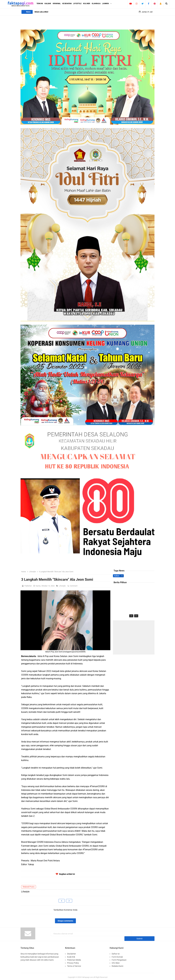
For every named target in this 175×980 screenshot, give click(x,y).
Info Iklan (116, 962)
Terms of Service (74, 965)
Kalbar (117, 576)
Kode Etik (71, 955)
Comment (74, 586)
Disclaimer (72, 952)
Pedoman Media (74, 958)
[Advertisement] (134, 637)
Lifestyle (62, 586)
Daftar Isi (116, 952)
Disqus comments (65, 921)
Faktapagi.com (87, 976)
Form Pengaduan (119, 958)
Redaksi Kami (117, 965)
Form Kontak (117, 955)
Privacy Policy (73, 962)
